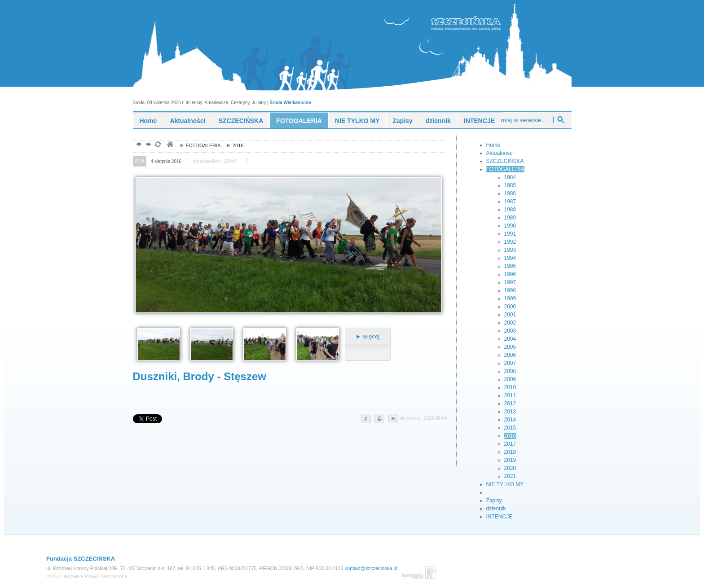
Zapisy (403, 121)
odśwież (157, 145)
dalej (147, 145)
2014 (510, 420)
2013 (510, 412)
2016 (233, 145)
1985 (510, 185)
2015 (510, 428)
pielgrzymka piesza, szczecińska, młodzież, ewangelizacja (169, 145)
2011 (510, 395)
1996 (510, 274)
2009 (510, 379)
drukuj (379, 419)
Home (148, 121)
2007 (510, 363)
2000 (510, 307)
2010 (510, 387)
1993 (510, 250)
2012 (510, 404)
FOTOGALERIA (299, 121)
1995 (510, 266)
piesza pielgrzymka (482, 22)
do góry (366, 419)
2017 (510, 444)
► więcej (367, 336)
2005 (510, 347)
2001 (510, 315)
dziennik (438, 121)
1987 (510, 202)
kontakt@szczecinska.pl (371, 568)
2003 (510, 331)
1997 (510, 282)
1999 (510, 298)
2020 (510, 468)
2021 (510, 476)
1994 (510, 258)
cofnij (393, 419)
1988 (510, 210)
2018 (510, 452)
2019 (510, 460)
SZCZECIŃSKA (241, 121)
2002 (510, 323)
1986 (510, 193)
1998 (510, 290)
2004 (510, 339)
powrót (138, 145)
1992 (510, 242)
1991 (510, 234)
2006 (510, 355)
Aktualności (187, 121)
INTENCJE (479, 121)
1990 (510, 226)
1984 (510, 177)
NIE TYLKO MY (357, 121)
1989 (510, 218)
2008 (510, 371)
